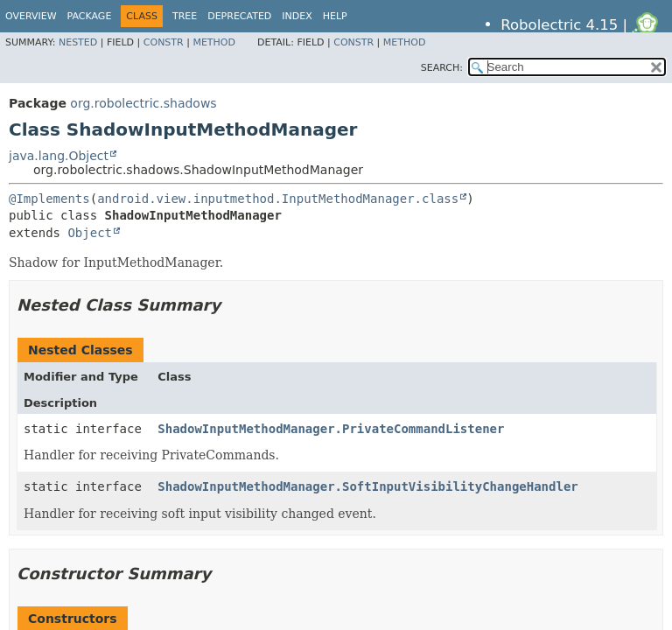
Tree (185, 16)
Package (90, 16)
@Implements (49, 199)
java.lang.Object (59, 156)
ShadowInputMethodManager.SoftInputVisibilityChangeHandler (367, 486)
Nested (78, 42)
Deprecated (239, 16)
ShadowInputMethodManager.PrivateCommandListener (331, 429)
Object (90, 233)
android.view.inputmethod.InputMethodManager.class (278, 199)
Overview (31, 16)
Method (214, 42)
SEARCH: (442, 68)
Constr (164, 42)
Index (297, 16)
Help (335, 16)
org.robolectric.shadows (143, 103)
